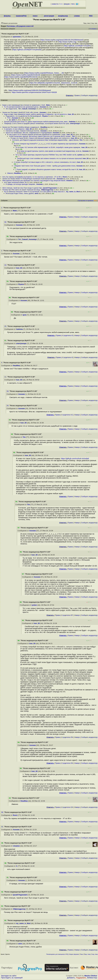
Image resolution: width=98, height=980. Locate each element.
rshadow (69, 181)
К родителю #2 (68, 335)
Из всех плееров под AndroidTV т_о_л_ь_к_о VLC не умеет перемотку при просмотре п (46, 144)
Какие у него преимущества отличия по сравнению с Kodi (24, 105)
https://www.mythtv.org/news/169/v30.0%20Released (62, 40)
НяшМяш (44, 127)
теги (73, 4)
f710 (9, 118)
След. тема (94, 954)
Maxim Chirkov (91, 976)
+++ (61, 4)
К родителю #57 (67, 615)
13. (6, 265)
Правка (77, 95)
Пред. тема (87, 954)
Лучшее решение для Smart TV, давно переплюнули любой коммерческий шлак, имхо (36, 122)
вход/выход (63, 16)
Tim (73, 136)
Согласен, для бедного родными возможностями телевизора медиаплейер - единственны (45, 140)
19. (8, 391)
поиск (35, 16)
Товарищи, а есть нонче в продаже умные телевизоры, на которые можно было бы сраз (37, 123)
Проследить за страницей (12, 978)
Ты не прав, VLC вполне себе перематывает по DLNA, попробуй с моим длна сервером (48, 147)
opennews (17, 37)
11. (6, 377)
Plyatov (45, 116)
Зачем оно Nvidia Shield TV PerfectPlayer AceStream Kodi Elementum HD (29, 179)
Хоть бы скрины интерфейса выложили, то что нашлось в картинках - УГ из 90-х (32, 177)
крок (14, 120)
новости (55, 4)
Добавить (71, 978)
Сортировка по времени (86, 201)
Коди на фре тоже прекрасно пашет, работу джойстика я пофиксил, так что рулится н (36, 114)
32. (6, 222)
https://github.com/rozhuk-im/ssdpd (75, 459)
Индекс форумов (74, 954)
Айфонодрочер (47, 190)
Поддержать (81, 978)
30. (3, 812)
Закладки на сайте (9, 976)
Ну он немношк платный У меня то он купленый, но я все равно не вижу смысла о (35, 192)
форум (67, 4)
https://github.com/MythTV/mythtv (77, 46)
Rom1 (65, 177)
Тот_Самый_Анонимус (27, 109)
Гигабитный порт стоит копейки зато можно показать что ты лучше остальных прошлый (49, 158)
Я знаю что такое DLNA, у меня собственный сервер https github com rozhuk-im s (40, 138)
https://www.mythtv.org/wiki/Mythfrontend (21, 77)
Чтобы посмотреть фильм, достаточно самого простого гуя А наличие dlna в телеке (40, 136)
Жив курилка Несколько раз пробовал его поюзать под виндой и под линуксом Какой (34, 181)
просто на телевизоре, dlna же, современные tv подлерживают (29, 133)
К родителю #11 (67, 415)
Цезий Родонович (50, 188)
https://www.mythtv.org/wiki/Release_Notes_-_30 (44, 73)
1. (2, 208)
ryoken (80, 155)
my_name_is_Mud (73, 192)
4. (2, 363)
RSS (91, 16)
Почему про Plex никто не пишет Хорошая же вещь (21, 190)
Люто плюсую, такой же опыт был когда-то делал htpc (22, 188)
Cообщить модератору (89, 95)
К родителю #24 (67, 807)
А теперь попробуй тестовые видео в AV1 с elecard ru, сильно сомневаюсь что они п (45, 162)
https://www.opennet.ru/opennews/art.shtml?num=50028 (34, 92)
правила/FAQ (21, 16)
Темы (81, 954)
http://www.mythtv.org (67, 42)
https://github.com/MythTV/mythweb (27, 50)
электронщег (75, 123)
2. (2, 251)
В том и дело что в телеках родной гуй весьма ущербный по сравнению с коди (36, 134)
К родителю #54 (67, 737)
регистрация (49, 16)
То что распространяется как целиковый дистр (21, 107)
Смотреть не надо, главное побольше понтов (23, 131)
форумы (7, 16)
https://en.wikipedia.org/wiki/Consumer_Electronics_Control (53, 83)
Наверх (77, 217)
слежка (77, 16)
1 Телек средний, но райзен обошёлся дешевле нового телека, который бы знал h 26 (47, 169)
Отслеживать (93, 29)
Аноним (43, 107)
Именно (10, 173)
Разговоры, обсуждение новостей (20, 26)
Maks (48, 105)
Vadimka (72, 122)
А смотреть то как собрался (14, 129)
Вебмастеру (92, 978)
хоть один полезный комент (14, 182)
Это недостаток (12, 109)
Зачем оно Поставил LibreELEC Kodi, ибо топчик (20, 112)
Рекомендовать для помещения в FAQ (57, 954)
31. (3, 827)
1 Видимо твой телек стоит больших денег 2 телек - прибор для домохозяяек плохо (45, 166)
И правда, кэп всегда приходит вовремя (21, 184)
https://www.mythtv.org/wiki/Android (25, 75)
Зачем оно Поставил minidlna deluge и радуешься (21, 127)
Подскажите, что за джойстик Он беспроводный (23, 116)
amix (36, 193)
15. (6, 326)
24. (8, 406)
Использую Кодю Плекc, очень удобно (20, 193)
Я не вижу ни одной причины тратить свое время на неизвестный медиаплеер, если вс (49, 151)
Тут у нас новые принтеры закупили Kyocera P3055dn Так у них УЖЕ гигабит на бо (46, 155)
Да (10, 120)
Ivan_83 (71, 114)
